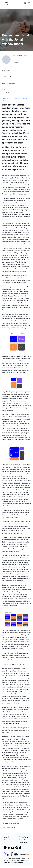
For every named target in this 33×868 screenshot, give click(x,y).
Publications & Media (6, 99)
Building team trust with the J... (22, 99)
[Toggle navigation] (29, 3)
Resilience (12, 83)
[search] (25, 3)
